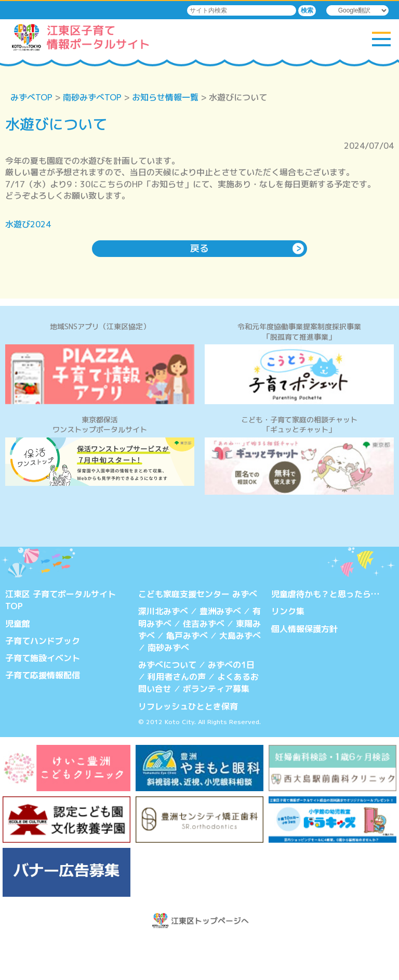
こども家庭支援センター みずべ (198, 637)
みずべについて (167, 705)
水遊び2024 (28, 224)
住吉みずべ (204, 665)
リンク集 (288, 654)
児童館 (18, 665)
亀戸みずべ (187, 677)
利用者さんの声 (177, 717)
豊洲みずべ (220, 654)
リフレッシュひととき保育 (188, 745)
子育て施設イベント (43, 699)
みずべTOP (31, 97)
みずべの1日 (231, 705)
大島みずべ (240, 677)
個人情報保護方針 (304, 670)
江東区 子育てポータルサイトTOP (61, 642)
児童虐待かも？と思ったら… (325, 637)
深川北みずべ (163, 654)
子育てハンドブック (43, 682)
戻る (199, 248)
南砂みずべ (168, 689)
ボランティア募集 (216, 729)
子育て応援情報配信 (43, 716)
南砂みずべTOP (92, 97)
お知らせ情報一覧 (165, 97)
